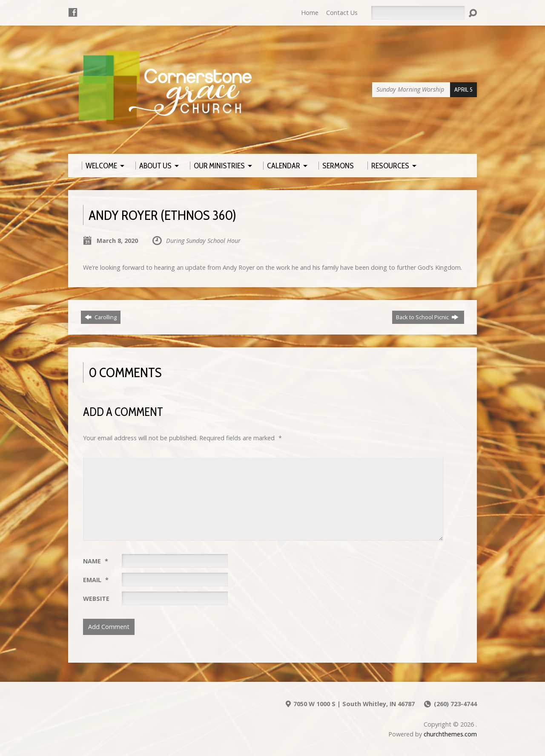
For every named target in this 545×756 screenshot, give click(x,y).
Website (96, 599)
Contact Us (342, 13)
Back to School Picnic (427, 317)
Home (310, 13)
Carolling (101, 317)
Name (96, 561)
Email (96, 580)
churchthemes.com (450, 734)
